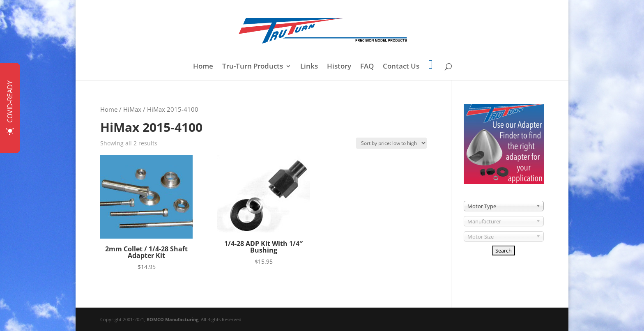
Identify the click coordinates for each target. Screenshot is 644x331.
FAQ (367, 67)
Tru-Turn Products (253, 67)
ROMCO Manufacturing (172, 319)
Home (203, 67)
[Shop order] (391, 143)
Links (309, 67)
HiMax (132, 109)
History (339, 67)
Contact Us (401, 67)
